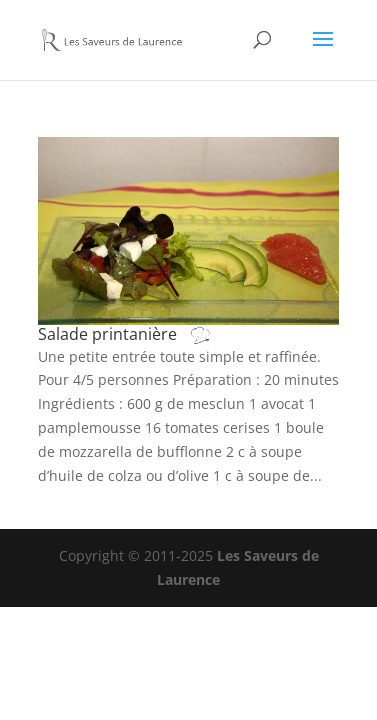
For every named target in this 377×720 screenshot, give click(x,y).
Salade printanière (144, 334)
